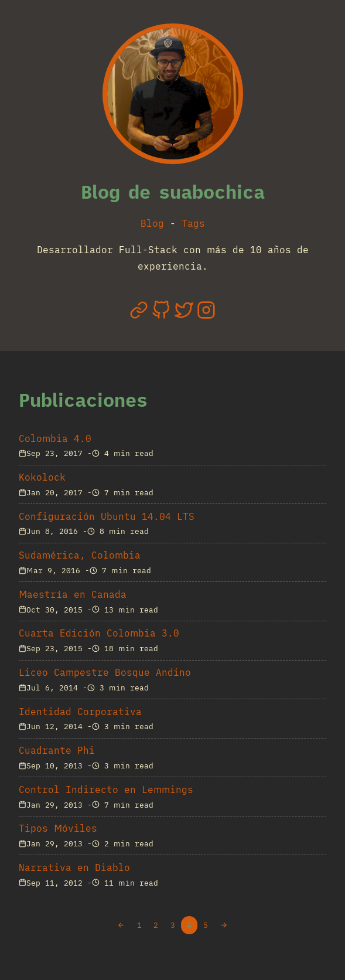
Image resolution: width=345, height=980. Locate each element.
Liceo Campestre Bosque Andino (105, 672)
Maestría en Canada (73, 594)
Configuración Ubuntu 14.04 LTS (107, 516)
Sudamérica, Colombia (80, 555)
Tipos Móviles (58, 828)
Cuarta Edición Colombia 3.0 (99, 633)
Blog (152, 223)
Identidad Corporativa (80, 712)
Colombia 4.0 (55, 438)
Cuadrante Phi (57, 750)
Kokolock (42, 477)
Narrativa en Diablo (74, 867)
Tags (193, 223)
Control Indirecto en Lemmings (106, 790)
